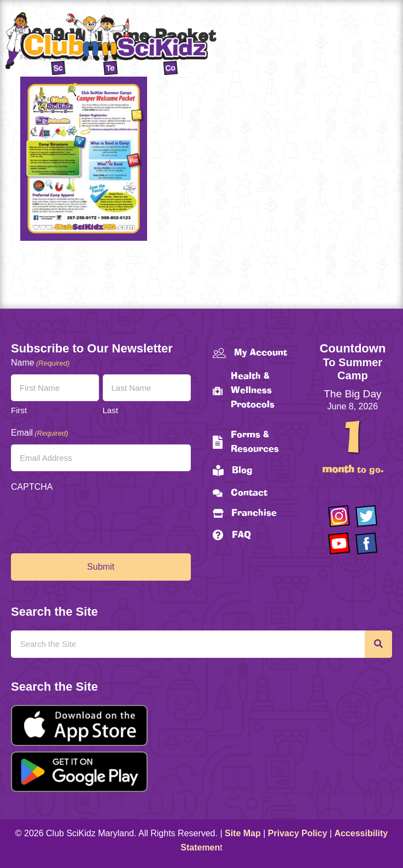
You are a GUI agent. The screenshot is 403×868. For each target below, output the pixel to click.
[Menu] (384, 45)
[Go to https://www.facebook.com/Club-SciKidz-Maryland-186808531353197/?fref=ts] (366, 543)
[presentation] (94, 520)
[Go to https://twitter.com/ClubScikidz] (366, 516)
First (19, 410)
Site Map (243, 833)
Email (40, 433)
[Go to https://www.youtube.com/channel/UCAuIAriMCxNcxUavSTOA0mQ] (339, 543)
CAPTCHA (32, 487)
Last (110, 410)
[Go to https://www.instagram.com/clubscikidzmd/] (339, 516)
